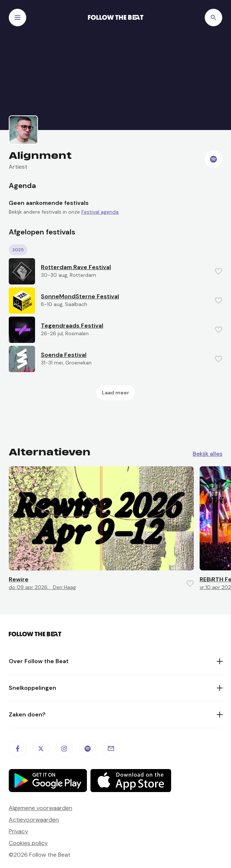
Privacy (18, 831)
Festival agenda (100, 212)
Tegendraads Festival (72, 326)
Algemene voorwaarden (41, 808)
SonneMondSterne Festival (80, 296)
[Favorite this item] (219, 271)
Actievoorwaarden (34, 820)
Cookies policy (28, 843)
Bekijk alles (207, 454)
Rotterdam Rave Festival (76, 267)
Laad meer (115, 393)
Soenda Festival (64, 355)
